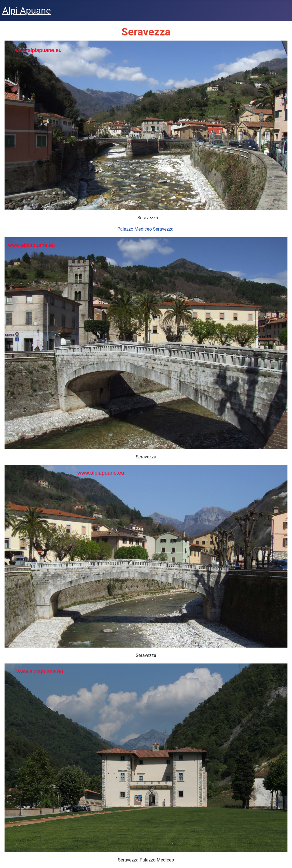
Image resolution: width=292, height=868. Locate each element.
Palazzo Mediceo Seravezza (146, 229)
